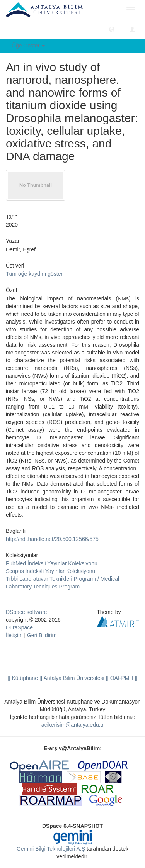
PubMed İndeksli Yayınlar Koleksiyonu (52, 563)
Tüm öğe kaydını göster (34, 274)
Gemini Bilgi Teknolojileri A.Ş (51, 849)
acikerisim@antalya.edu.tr (72, 725)
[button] (112, 29)
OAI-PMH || (123, 678)
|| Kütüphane (23, 678)
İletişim (14, 635)
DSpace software (26, 612)
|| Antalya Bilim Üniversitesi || (73, 678)
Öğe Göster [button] (28, 46)
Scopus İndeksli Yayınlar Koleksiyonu (50, 571)
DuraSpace (19, 627)
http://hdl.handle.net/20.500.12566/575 (52, 539)
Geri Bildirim (42, 635)
